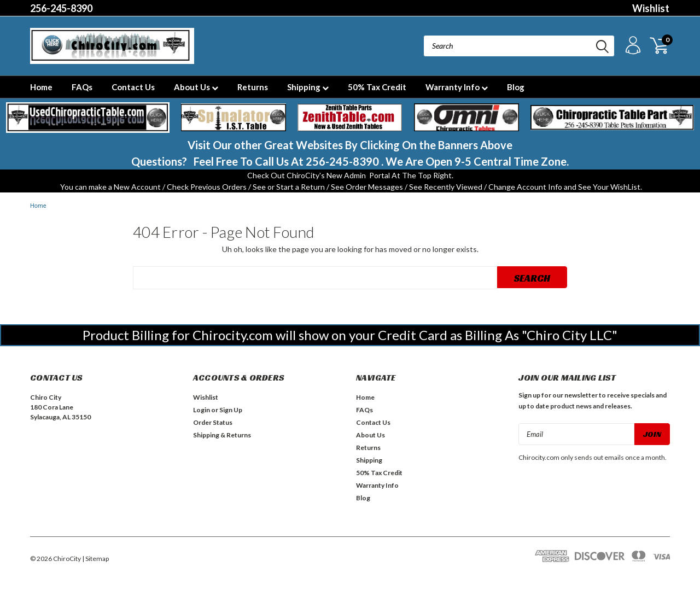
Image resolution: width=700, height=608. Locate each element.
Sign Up (231, 410)
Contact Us (133, 87)
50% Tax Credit (377, 87)
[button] (88, 118)
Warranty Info (457, 87)
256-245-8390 (61, 8)
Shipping (308, 87)
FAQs (82, 87)
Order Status (213, 422)
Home (41, 87)
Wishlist (651, 8)
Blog (516, 87)
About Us (196, 87)
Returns (253, 87)
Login (202, 410)
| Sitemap (95, 559)
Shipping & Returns (222, 435)
